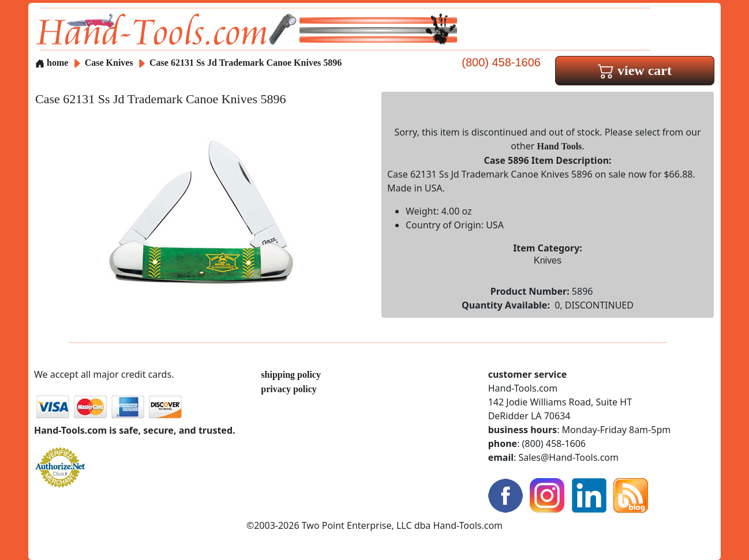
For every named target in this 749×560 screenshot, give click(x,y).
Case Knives (109, 63)
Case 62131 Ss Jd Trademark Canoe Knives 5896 (246, 63)
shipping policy (291, 375)
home (52, 63)
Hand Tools (560, 146)
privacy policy (289, 389)
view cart (635, 70)
